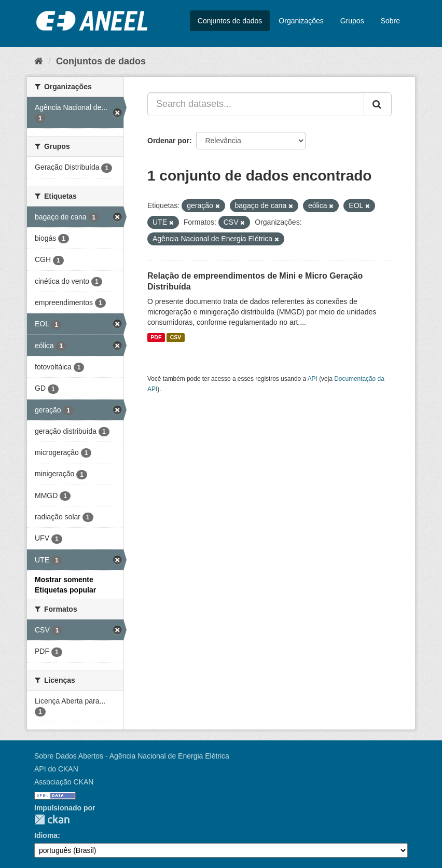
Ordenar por (168, 141)
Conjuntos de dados (230, 21)
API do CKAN (56, 769)
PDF (156, 337)
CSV (176, 337)
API (313, 379)
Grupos (352, 21)
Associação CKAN (64, 782)
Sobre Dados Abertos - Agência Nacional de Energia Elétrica (132, 756)
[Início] (39, 61)
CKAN (52, 819)
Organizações (301, 21)
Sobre (390, 21)
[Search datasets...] (256, 104)
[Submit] (378, 104)
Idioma (46, 835)
